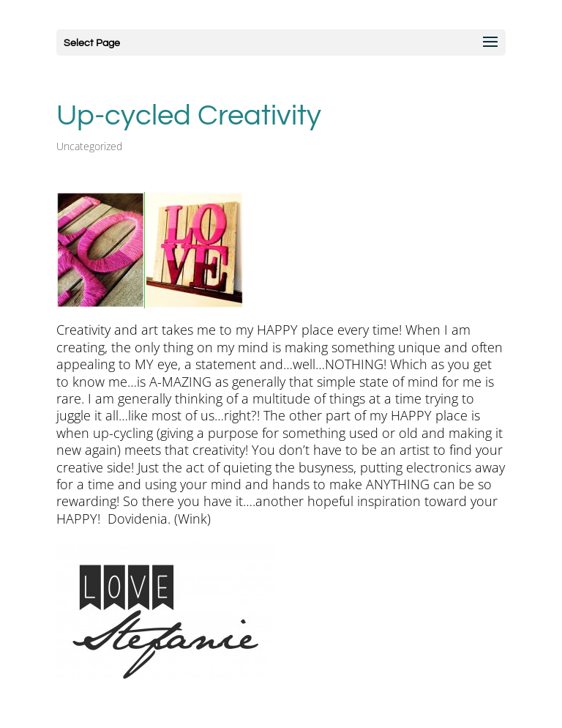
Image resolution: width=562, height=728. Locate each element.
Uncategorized (89, 146)
